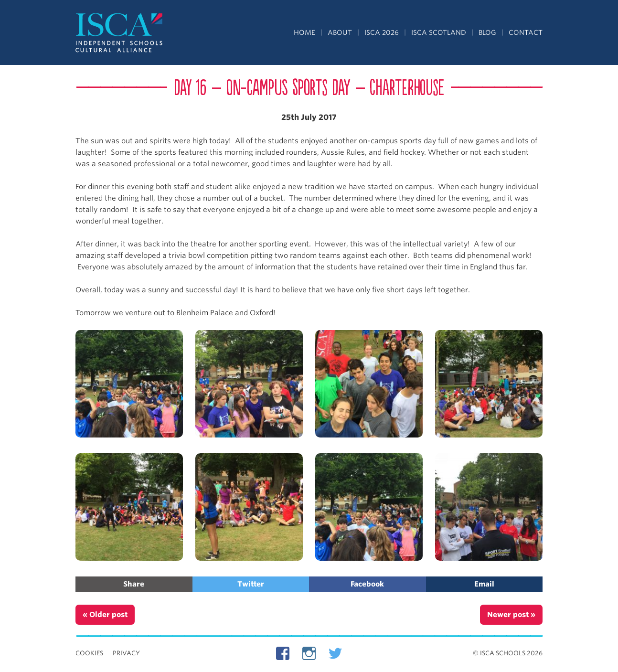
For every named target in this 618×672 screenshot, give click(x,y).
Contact (526, 32)
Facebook (367, 584)
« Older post (105, 615)
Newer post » (511, 615)
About (340, 32)
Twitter (251, 584)
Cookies (89, 653)
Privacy (126, 653)
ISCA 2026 (382, 32)
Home (304, 32)
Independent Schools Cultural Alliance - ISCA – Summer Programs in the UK (119, 33)
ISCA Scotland (439, 32)
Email (484, 584)
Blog (487, 32)
